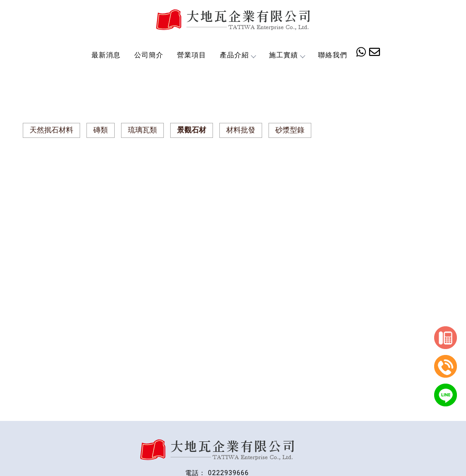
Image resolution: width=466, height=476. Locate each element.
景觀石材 (192, 130)
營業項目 (192, 55)
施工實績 (287, 55)
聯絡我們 (333, 55)
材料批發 (241, 130)
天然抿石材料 (51, 130)
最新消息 (106, 55)
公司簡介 (149, 55)
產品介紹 (238, 55)
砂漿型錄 (290, 130)
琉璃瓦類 (142, 130)
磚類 (101, 130)
